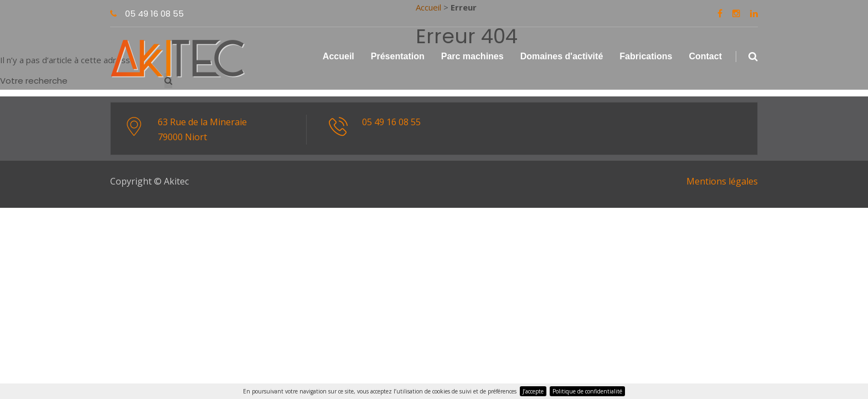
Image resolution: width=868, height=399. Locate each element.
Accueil (339, 56)
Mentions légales (722, 181)
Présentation (398, 56)
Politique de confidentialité (587, 391)
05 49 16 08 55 (147, 14)
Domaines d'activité (562, 56)
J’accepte (533, 391)
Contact (705, 56)
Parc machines (472, 56)
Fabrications (646, 56)
